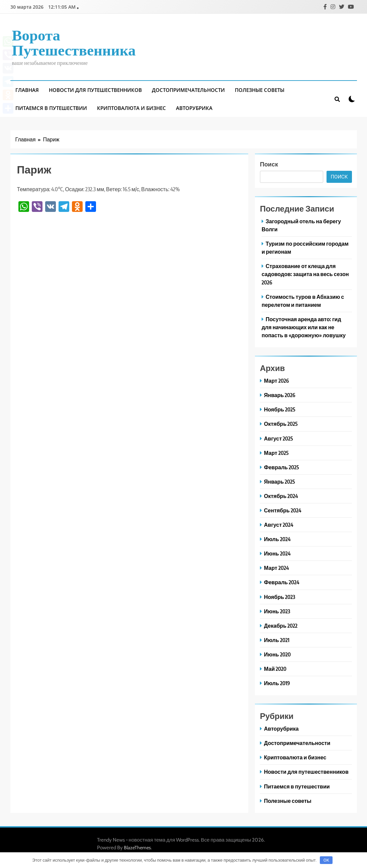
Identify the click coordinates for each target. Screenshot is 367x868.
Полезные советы (260, 90)
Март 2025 (276, 453)
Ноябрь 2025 (280, 409)
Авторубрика (194, 108)
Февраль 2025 (282, 467)
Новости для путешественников (95, 90)
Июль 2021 (277, 640)
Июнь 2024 (277, 553)
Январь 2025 (280, 481)
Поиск (269, 164)
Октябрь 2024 (281, 496)
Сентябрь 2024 (283, 510)
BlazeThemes (137, 848)
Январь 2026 (280, 395)
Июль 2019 (277, 683)
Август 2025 (279, 438)
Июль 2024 (277, 539)
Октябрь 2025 (281, 424)
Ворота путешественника (74, 42)
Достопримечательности (188, 90)
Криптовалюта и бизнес (131, 108)
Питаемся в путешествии (51, 108)
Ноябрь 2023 (280, 597)
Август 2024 (279, 525)
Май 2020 (275, 669)
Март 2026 (277, 381)
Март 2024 (277, 568)
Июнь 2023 (277, 611)
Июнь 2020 (277, 654)
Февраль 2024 (282, 582)
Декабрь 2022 (281, 626)
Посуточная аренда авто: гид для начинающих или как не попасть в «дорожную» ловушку (304, 327)
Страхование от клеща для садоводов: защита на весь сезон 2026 (305, 274)
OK (326, 860)
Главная (27, 90)
